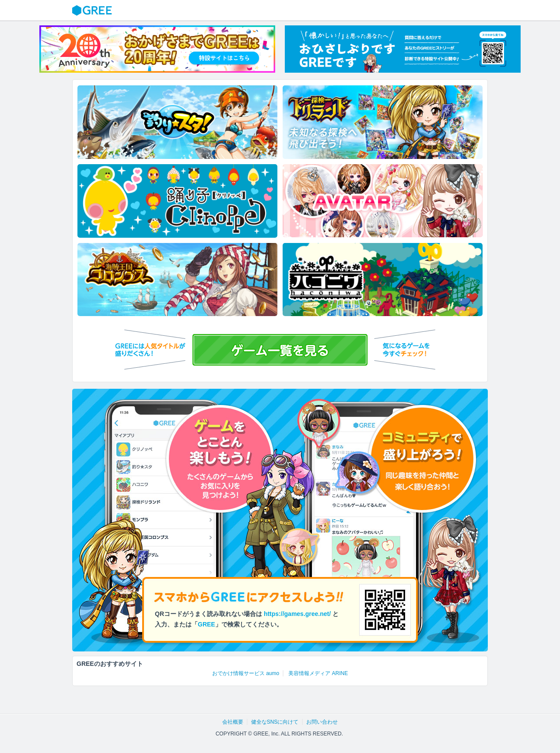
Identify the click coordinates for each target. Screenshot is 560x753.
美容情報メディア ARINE (318, 673)
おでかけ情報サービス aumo (246, 673)
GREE (93, 11)
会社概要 (233, 722)
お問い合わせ (322, 722)
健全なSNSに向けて (275, 722)
